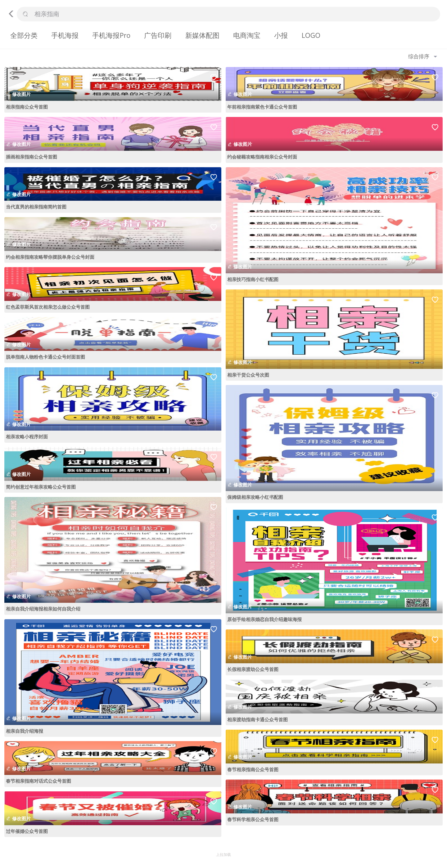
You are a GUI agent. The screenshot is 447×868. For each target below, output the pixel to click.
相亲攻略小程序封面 (27, 436)
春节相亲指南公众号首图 (253, 769)
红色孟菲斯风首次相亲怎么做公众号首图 (48, 307)
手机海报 (65, 35)
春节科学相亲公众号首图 (253, 819)
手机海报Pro (111, 35)
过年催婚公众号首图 (27, 831)
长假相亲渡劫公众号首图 (253, 669)
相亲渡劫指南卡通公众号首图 (257, 719)
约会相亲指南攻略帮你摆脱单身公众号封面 (50, 257)
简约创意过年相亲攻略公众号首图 (41, 487)
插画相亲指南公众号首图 (32, 157)
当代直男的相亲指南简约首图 (36, 207)
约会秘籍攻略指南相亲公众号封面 (262, 157)
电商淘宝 (247, 35)
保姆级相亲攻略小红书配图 (255, 497)
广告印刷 (158, 35)
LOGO (311, 35)
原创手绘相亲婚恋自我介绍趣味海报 (264, 619)
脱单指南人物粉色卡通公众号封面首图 (45, 357)
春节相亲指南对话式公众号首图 (38, 781)
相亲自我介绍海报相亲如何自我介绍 (43, 609)
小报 (281, 35)
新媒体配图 (202, 35)
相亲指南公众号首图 (27, 107)
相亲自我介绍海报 (25, 731)
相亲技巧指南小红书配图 (253, 279)
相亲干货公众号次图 (248, 375)
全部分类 (24, 35)
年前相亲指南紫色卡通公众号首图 (262, 107)
